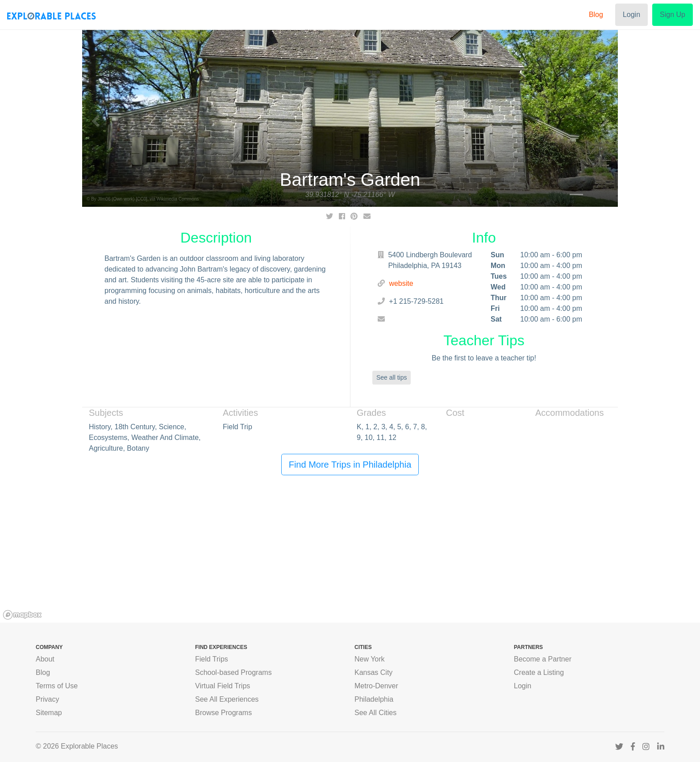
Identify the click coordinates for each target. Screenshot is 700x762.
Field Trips (212, 659)
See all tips (392, 377)
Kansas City (373, 672)
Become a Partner (543, 659)
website (401, 283)
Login (631, 15)
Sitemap (49, 713)
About (45, 659)
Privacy (47, 699)
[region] (350, 556)
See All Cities (375, 713)
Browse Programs (223, 713)
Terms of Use (57, 686)
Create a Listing (539, 672)
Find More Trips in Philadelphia (350, 465)
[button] (96, 118)
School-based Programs (233, 672)
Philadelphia (374, 699)
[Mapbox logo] (22, 615)
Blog (596, 15)
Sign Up (673, 15)
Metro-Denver (376, 686)
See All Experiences (227, 699)
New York (370, 659)
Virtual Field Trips (223, 686)
